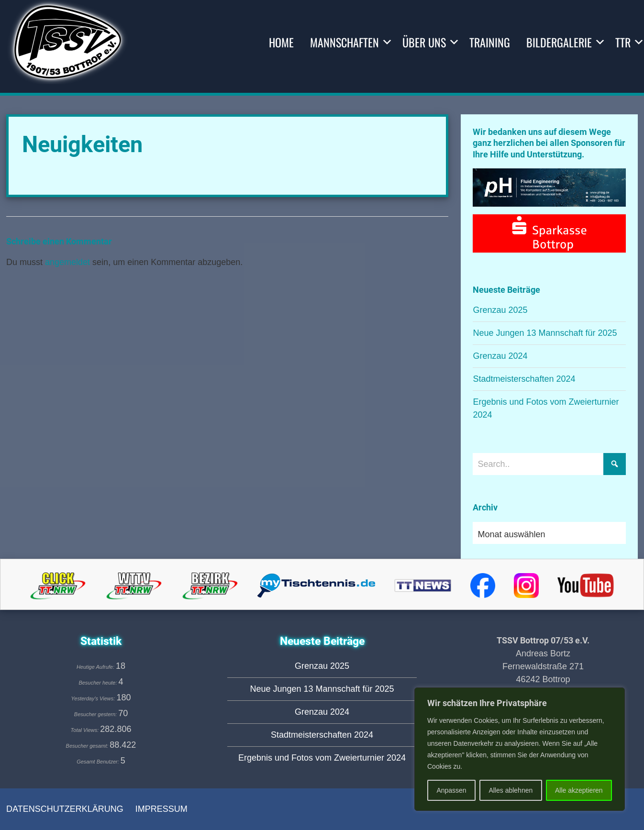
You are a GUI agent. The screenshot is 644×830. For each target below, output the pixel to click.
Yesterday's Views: (94, 698)
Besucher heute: (98, 683)
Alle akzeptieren (579, 790)
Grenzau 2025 (500, 310)
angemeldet (67, 262)
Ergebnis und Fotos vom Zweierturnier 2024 (322, 758)
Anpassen (451, 790)
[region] (520, 749)
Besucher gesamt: (88, 746)
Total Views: (86, 730)
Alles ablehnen (511, 790)
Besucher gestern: (96, 714)
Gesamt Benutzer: (99, 762)
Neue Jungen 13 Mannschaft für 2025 (545, 333)
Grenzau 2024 (500, 356)
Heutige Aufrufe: (96, 667)
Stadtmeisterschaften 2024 (524, 379)
